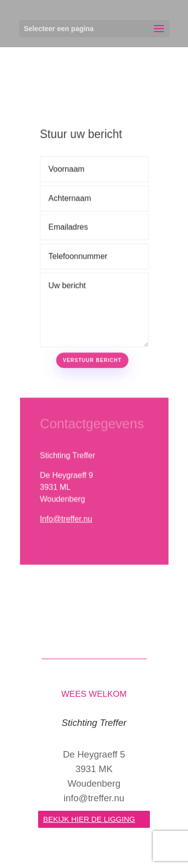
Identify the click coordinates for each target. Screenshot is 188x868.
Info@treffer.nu (66, 513)
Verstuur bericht (92, 357)
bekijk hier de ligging (89, 819)
